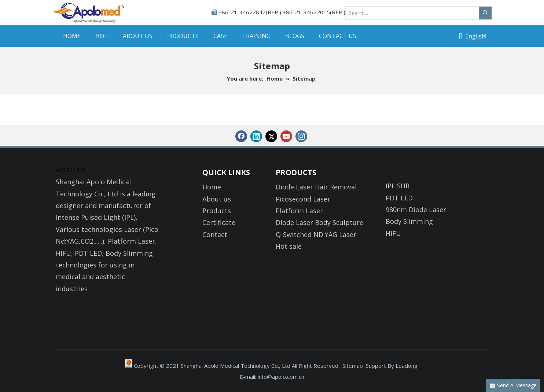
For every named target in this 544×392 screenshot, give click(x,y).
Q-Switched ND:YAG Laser (316, 234)
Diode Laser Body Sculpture (319, 222)
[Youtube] (286, 136)
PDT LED (399, 198)
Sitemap (353, 366)
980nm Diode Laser (416, 210)
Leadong (407, 366)
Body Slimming (409, 221)
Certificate (219, 222)
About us (217, 199)
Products (217, 211)
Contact (215, 234)
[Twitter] (271, 136)
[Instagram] (301, 136)
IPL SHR (398, 186)
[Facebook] (241, 136)
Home (212, 187)
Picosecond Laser (303, 199)
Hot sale (289, 246)
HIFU (393, 233)
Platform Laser (299, 211)
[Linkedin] (256, 136)
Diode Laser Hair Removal (316, 187)
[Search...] (412, 13)
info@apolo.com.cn (281, 377)
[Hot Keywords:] (485, 13)
